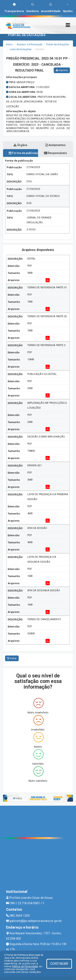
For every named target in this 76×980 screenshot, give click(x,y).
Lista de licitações (21, 49)
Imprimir (62, 70)
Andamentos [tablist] (56, 145)
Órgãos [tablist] (20, 145)
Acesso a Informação (30, 44)
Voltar (12, 658)
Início (9, 44)
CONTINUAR (59, 964)
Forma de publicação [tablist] (23, 153)
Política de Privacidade (25, 966)
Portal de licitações (58, 44)
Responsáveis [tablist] (55, 153)
